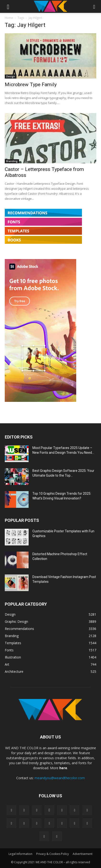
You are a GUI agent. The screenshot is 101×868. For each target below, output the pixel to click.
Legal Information (20, 854)
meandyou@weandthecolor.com (60, 778)
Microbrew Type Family (31, 85)
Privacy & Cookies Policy (53, 854)
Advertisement (83, 854)
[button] (8, 6)
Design (11, 76)
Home (9, 18)
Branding (12, 161)
